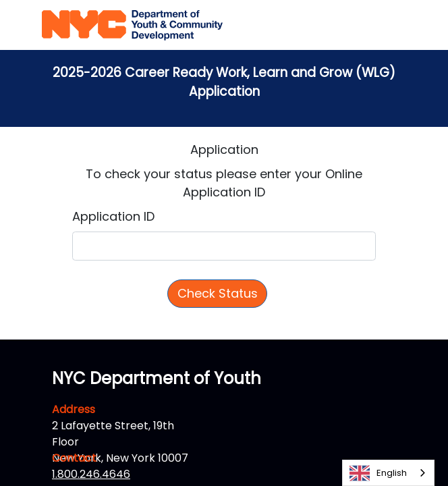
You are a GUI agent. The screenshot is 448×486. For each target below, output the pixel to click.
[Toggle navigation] (396, 25)
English (378, 473)
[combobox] (388, 473)
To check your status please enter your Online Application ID (224, 183)
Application (224, 150)
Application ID (113, 216)
